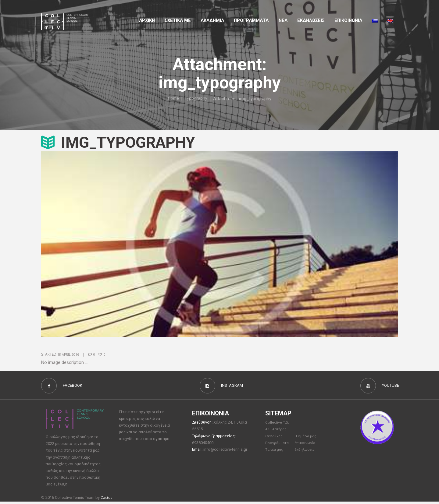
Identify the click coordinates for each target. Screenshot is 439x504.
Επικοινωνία (306, 446)
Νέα (283, 20)
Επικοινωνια (348, 20)
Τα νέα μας (275, 453)
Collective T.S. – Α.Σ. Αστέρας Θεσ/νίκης (279, 432)
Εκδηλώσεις (311, 20)
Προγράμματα (278, 446)
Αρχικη (147, 20)
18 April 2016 (69, 354)
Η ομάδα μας (306, 439)
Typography (197, 98)
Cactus (107, 500)
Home (172, 98)
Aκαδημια (212, 20)
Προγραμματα (251, 20)
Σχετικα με (178, 20)
